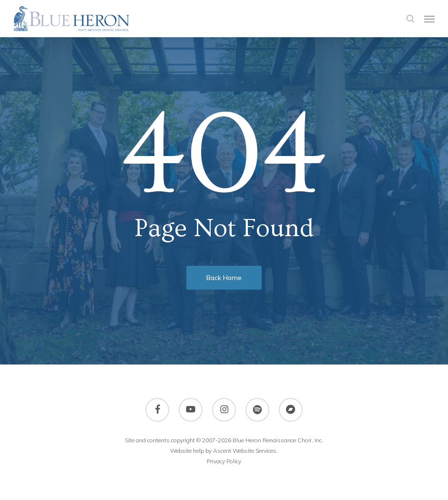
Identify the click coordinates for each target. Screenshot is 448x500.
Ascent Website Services (245, 451)
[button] (429, 19)
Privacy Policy (224, 461)
